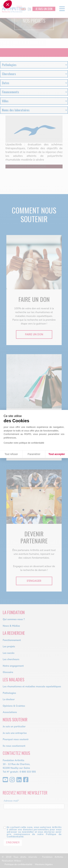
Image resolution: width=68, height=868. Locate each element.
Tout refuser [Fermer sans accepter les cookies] (11, 454)
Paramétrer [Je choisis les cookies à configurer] (34, 454)
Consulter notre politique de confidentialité (24, 443)
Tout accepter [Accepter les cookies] (57, 454)
